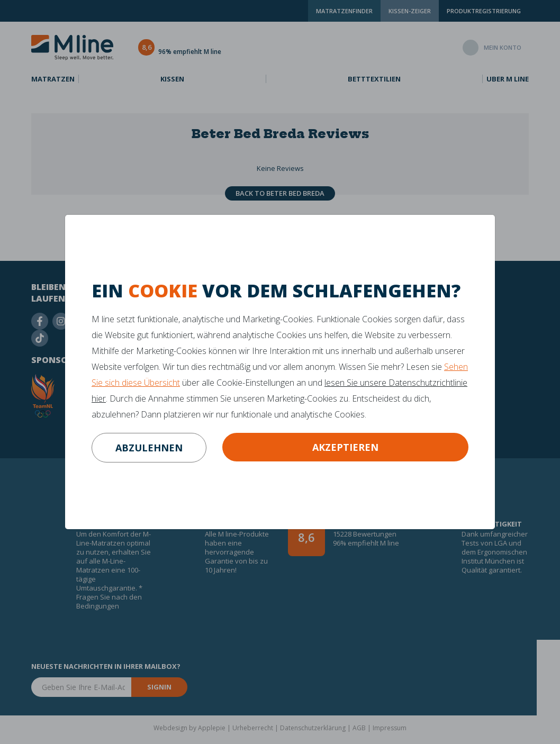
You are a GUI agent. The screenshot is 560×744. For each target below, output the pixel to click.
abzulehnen (149, 448)
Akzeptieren (345, 447)
